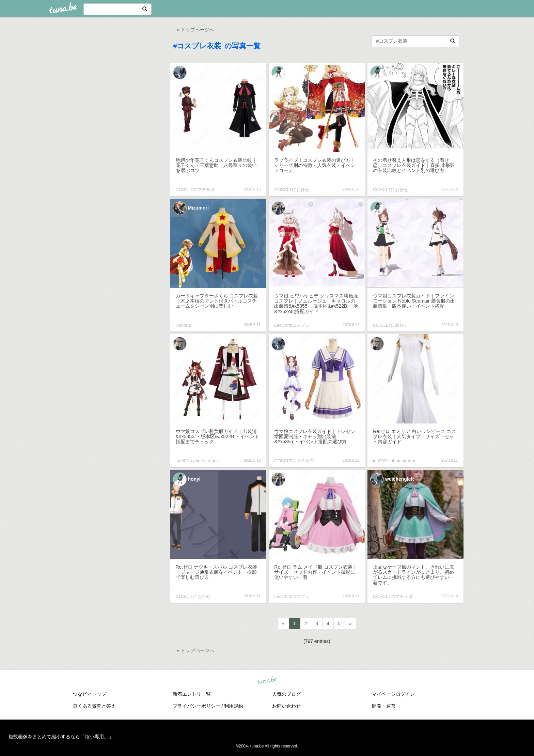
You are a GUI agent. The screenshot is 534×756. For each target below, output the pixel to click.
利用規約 (234, 706)
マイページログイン (393, 694)
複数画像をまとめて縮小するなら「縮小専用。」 (61, 737)
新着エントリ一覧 (192, 694)
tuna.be (267, 680)
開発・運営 (384, 706)
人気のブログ (286, 694)
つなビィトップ (90, 694)
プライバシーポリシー (197, 706)
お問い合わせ (286, 706)
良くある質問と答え (94, 706)
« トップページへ (196, 30)
